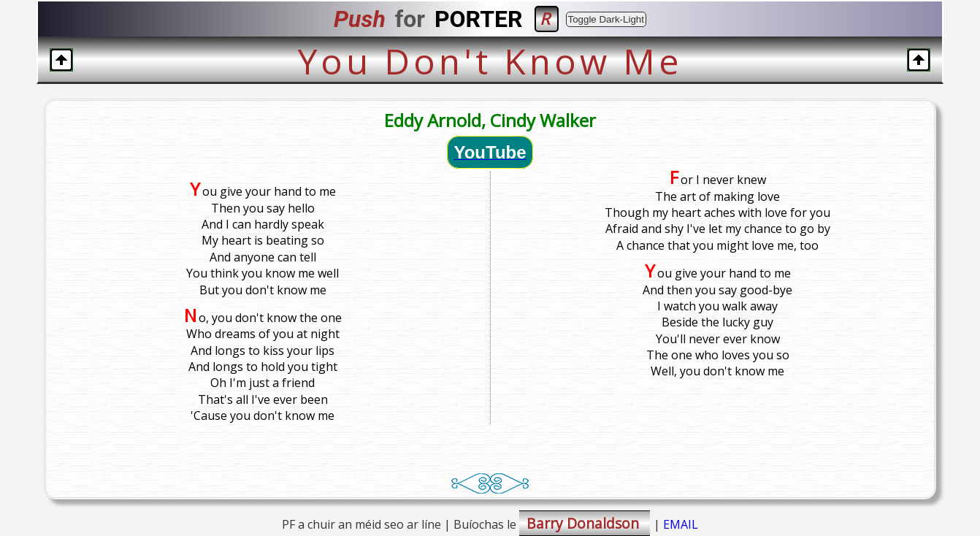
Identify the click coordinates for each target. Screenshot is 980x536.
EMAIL (681, 524)
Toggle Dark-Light (606, 19)
